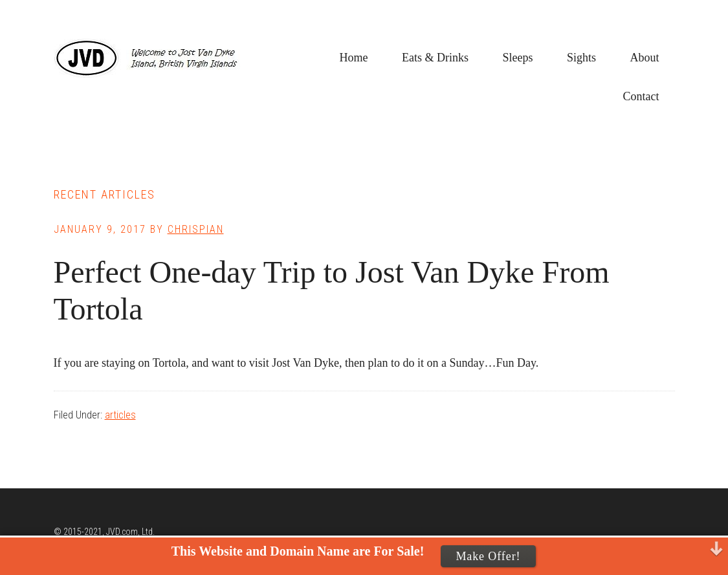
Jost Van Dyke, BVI (151, 58)
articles (120, 415)
